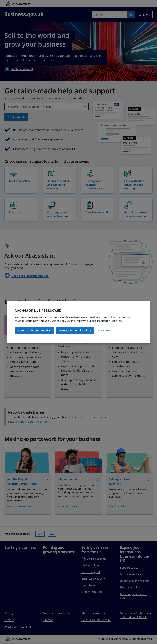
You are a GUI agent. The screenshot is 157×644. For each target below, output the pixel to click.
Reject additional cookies (75, 330)
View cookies (105, 330)
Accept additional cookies (34, 330)
